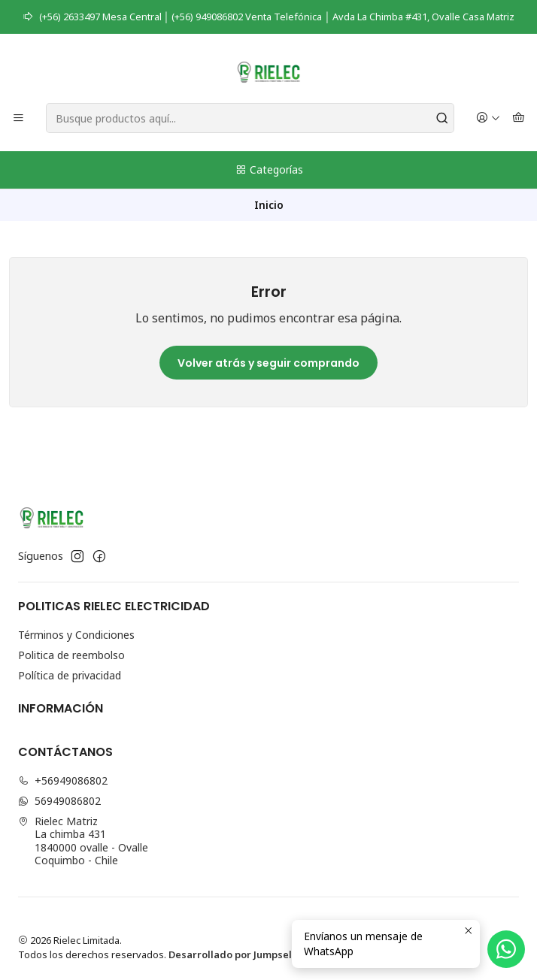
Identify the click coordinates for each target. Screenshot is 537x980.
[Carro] (519, 118)
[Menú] (18, 118)
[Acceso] (488, 118)
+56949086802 (63, 780)
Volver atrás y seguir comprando (268, 363)
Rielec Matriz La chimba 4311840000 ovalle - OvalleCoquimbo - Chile (83, 841)
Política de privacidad (70, 675)
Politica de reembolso (71, 655)
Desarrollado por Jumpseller (237, 954)
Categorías (269, 169)
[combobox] (250, 118)
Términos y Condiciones (76, 635)
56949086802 (59, 801)
